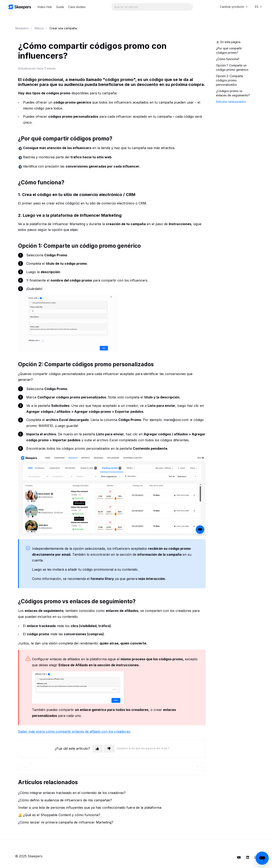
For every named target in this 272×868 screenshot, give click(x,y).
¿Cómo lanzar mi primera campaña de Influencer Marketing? (66, 822)
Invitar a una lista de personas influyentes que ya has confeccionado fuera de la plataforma (90, 808)
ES (259, 7)
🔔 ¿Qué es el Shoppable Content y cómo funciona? (59, 815)
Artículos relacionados (231, 102)
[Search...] (152, 7)
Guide (60, 7)
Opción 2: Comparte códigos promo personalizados (230, 80)
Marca (39, 28)
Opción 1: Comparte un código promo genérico (232, 67)
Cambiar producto (234, 7)
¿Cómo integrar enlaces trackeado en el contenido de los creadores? (72, 793)
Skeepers (22, 28)
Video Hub (45, 7)
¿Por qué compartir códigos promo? (229, 50)
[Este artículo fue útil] (98, 749)
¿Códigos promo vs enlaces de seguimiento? (233, 93)
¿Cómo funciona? (228, 59)
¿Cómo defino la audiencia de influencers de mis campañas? (65, 800)
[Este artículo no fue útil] (109, 749)
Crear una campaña (63, 28)
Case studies (77, 7)
